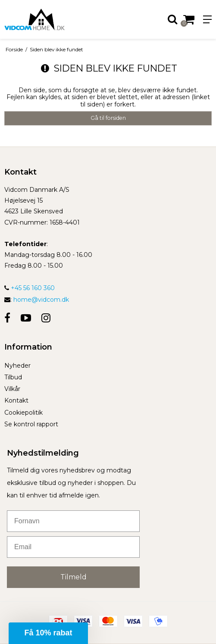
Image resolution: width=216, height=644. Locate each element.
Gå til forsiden (108, 118)
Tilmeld (74, 577)
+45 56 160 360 (30, 288)
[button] (48, 633)
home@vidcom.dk (41, 300)
